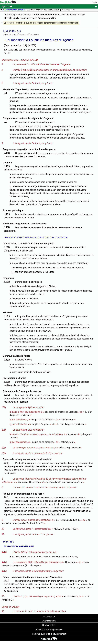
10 (3, 529)
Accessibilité (49, 616)
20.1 (6, 497)
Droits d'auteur (49, 625)
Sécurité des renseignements (49, 629)
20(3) (7, 581)
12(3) (4, 571)
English (95, 2)
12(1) (4, 552)
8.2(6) (7, 395)
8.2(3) (7, 316)
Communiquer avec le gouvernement (49, 634)
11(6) (7, 463)
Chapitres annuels (52, 10)
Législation (6, 6)
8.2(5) (7, 382)
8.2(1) (7, 247)
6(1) (4, 447)
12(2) (4, 562)
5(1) (4, 407)
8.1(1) (7, 153)
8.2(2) (7, 282)
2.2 (5, 122)
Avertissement (49, 621)
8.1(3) (7, 214)
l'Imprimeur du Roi (47, 18)
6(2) (4, 453)
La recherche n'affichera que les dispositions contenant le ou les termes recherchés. (41, 23)
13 (3, 596)
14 (3, 611)
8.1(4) (7, 227)
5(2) (4, 430)
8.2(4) (7, 359)
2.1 (5, 93)
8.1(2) (7, 166)
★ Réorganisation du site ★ (14, 10)
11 (3, 534)
